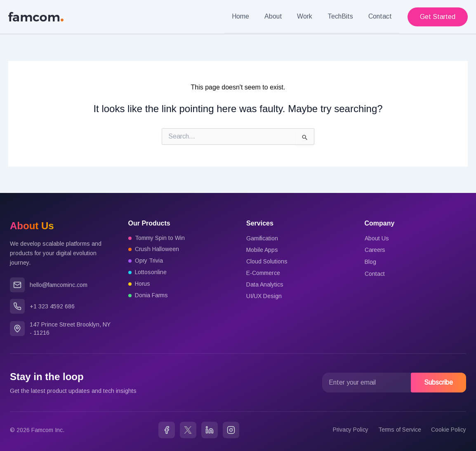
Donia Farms (152, 296)
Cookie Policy (449, 430)
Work (310, 16)
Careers (375, 249)
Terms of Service (399, 430)
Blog (370, 261)
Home (249, 16)
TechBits (343, 16)
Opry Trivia (149, 261)
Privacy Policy (350, 430)
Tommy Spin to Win (160, 238)
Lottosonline (151, 272)
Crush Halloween (157, 249)
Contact (381, 16)
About (280, 16)
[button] (438, 16)
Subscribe (438, 382)
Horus (143, 284)
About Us (377, 238)
